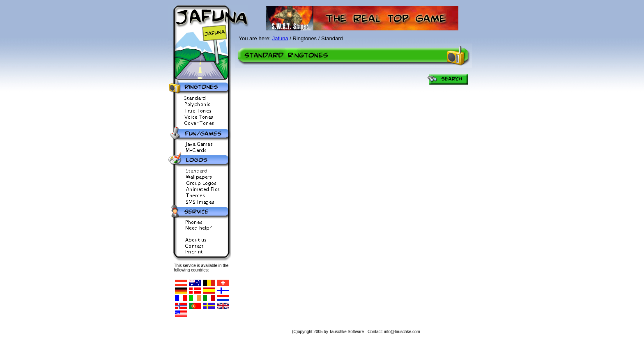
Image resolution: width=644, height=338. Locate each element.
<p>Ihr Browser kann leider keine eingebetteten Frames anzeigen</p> (355, 199)
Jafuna (280, 38)
